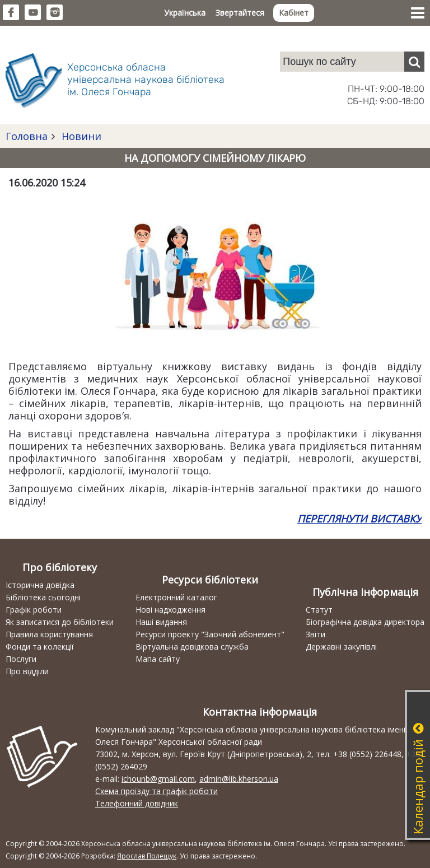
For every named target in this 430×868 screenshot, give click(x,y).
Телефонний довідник (137, 803)
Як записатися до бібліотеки (60, 622)
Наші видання (161, 622)
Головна (27, 136)
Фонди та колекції (40, 647)
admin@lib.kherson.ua (239, 779)
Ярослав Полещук (147, 856)
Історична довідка (40, 585)
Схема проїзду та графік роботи (156, 791)
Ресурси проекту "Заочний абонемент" (210, 634)
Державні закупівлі (341, 647)
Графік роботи (34, 610)
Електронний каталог (176, 597)
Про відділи (27, 671)
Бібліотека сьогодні (43, 597)
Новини (80, 136)
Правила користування (49, 634)
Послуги (21, 659)
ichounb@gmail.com (158, 779)
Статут (319, 610)
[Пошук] (414, 62)
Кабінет (294, 13)
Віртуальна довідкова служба (192, 647)
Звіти (316, 634)
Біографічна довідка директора (365, 622)
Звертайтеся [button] (240, 13)
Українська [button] (185, 13)
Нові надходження (170, 610)
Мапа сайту (158, 659)
